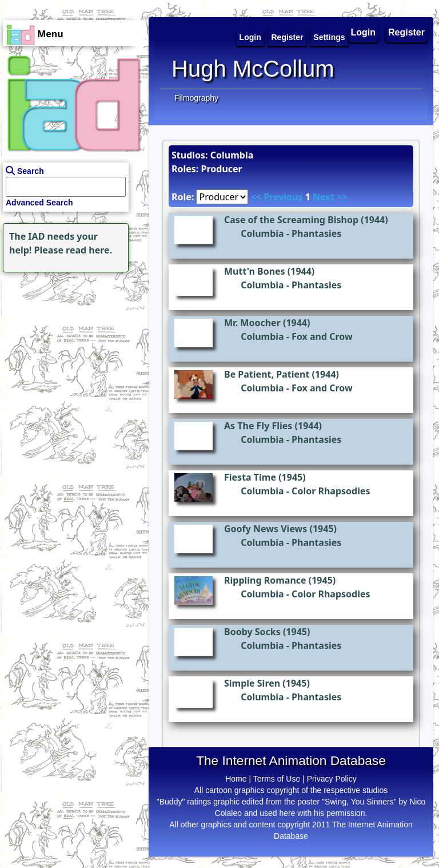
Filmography (196, 98)
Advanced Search (39, 203)
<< (256, 197)
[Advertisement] (71, 347)
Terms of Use (277, 779)
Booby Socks (252, 632)
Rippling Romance (265, 580)
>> (342, 197)
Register (406, 32)
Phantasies (316, 233)
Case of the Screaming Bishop (291, 220)
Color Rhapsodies (331, 491)
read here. (89, 250)
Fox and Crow (322, 336)
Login (364, 32)
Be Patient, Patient (267, 374)
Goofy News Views (266, 529)
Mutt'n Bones (255, 271)
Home (236, 779)
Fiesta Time (250, 477)
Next (324, 197)
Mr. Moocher (252, 323)
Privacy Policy (332, 779)
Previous (283, 197)
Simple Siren (252, 683)
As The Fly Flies (258, 426)
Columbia (262, 233)
